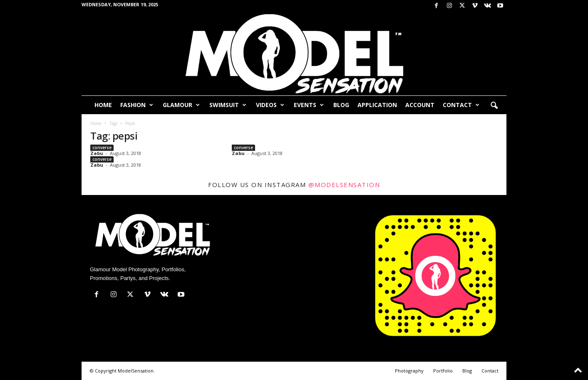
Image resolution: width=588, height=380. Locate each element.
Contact (461, 105)
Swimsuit (228, 105)
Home (103, 105)
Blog (341, 105)
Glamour (181, 105)
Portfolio (443, 371)
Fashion (137, 105)
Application (377, 105)
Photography (409, 371)
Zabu (97, 153)
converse (102, 147)
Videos (270, 105)
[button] (494, 106)
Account (420, 105)
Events (309, 105)
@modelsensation (344, 185)
